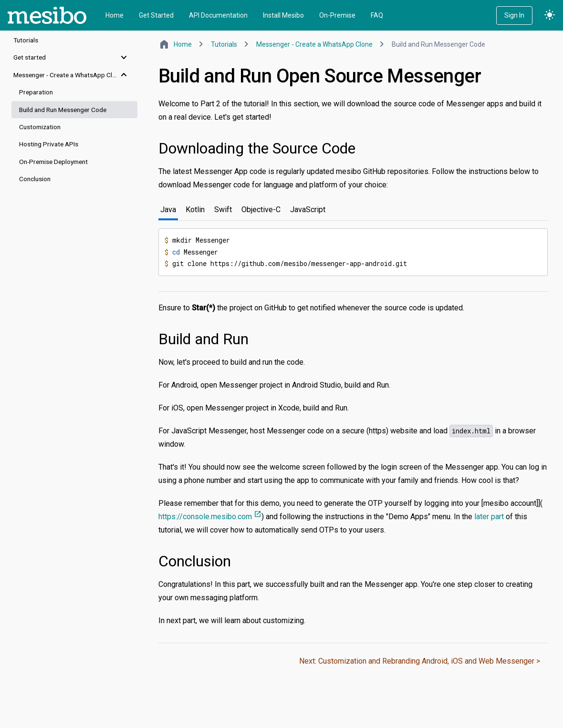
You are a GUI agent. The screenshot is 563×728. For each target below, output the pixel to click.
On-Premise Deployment (53, 162)
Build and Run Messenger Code (63, 110)
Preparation (36, 92)
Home (115, 15)
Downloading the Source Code (257, 148)
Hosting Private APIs (49, 144)
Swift (223, 210)
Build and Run (203, 339)
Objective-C (261, 210)
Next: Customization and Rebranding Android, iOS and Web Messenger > (420, 661)
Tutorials (26, 40)
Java (168, 210)
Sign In (514, 15)
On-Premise (337, 15)
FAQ (377, 15)
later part (489, 517)
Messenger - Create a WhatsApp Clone (314, 44)
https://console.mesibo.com (210, 517)
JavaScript (308, 210)
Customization (40, 127)
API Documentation (218, 15)
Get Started (156, 15)
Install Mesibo (283, 15)
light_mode (550, 15)
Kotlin (195, 210)
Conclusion (35, 179)
